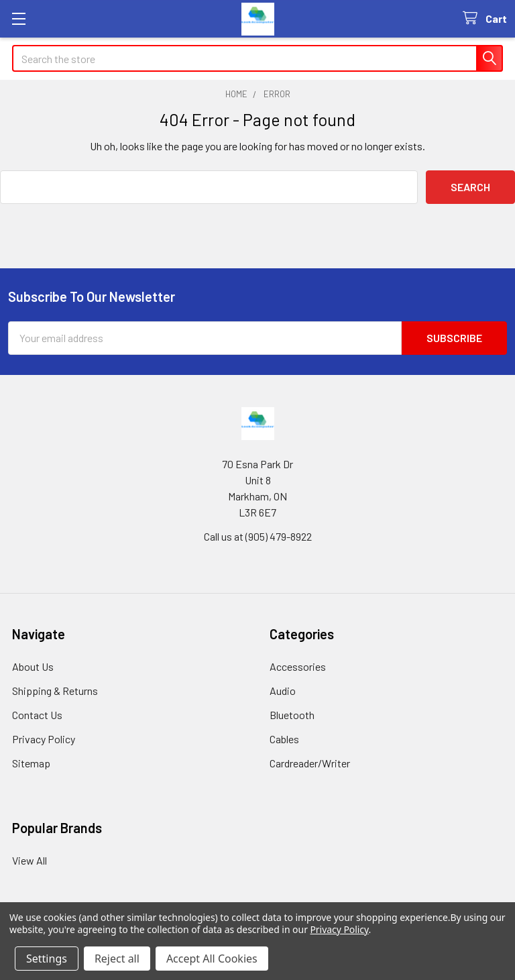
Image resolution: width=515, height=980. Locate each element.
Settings (47, 959)
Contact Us (37, 715)
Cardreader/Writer (310, 763)
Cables (284, 739)
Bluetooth (292, 715)
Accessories (298, 666)
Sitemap (31, 763)
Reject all (117, 959)
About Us (33, 666)
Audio (283, 691)
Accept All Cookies (212, 959)
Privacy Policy (44, 739)
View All (30, 860)
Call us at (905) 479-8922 (258, 536)
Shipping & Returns (55, 691)
